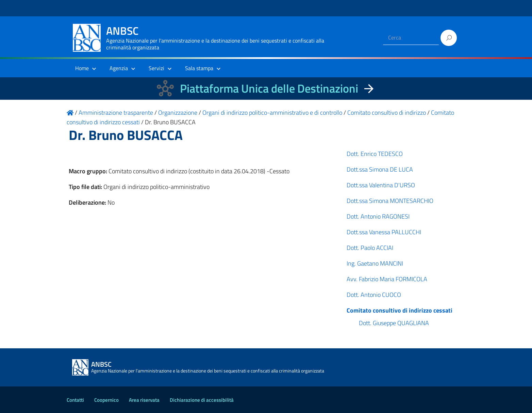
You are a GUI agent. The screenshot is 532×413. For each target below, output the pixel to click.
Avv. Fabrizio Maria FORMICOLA (387, 279)
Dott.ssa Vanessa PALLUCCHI (384, 232)
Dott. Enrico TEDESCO (375, 154)
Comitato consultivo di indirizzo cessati (400, 310)
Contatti (75, 400)
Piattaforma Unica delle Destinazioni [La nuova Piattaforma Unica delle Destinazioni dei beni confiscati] (269, 88)
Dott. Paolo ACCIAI (370, 248)
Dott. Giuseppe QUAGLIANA (394, 323)
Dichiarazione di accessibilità (202, 400)
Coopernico (106, 400)
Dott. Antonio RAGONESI (378, 216)
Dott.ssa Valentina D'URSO (381, 185)
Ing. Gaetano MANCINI (375, 263)
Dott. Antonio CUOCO (374, 295)
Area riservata (144, 400)
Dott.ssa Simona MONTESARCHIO (390, 201)
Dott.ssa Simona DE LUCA (380, 169)
